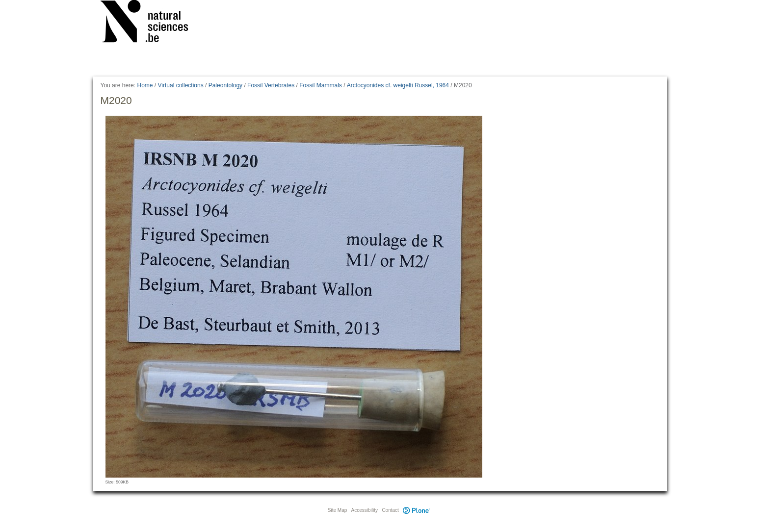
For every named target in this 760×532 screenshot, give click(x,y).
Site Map (337, 510)
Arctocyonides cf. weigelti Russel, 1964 (398, 85)
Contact (390, 510)
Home (145, 85)
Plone (417, 510)
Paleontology (225, 85)
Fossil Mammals (321, 85)
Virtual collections (181, 85)
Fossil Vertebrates (271, 85)
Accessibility (365, 510)
